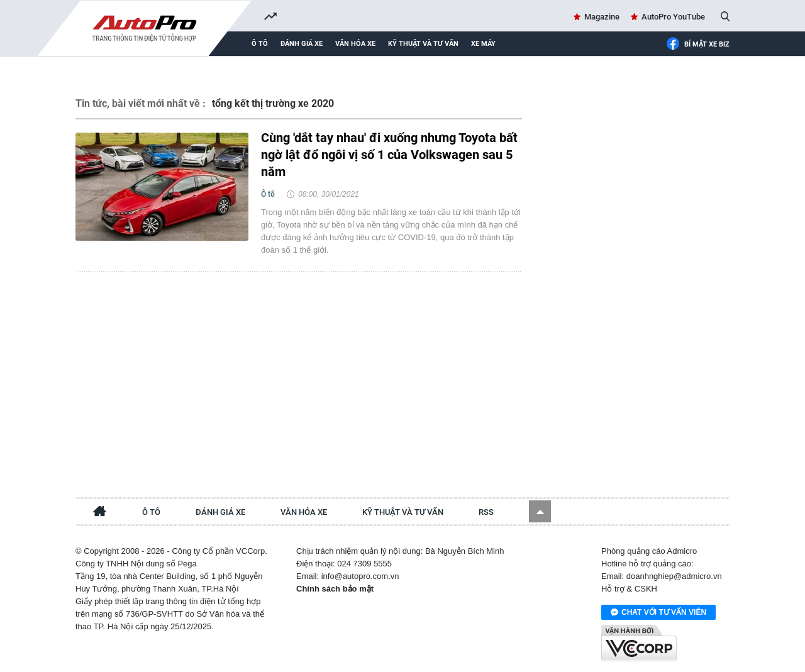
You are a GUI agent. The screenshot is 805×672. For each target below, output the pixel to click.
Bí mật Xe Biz (698, 45)
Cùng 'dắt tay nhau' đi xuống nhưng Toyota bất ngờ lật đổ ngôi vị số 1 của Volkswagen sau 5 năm (389, 155)
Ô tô (260, 44)
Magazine (602, 17)
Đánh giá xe (302, 44)
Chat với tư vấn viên (658, 613)
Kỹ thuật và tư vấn (423, 44)
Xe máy (483, 44)
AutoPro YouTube (673, 17)
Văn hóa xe (355, 44)
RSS (486, 512)
